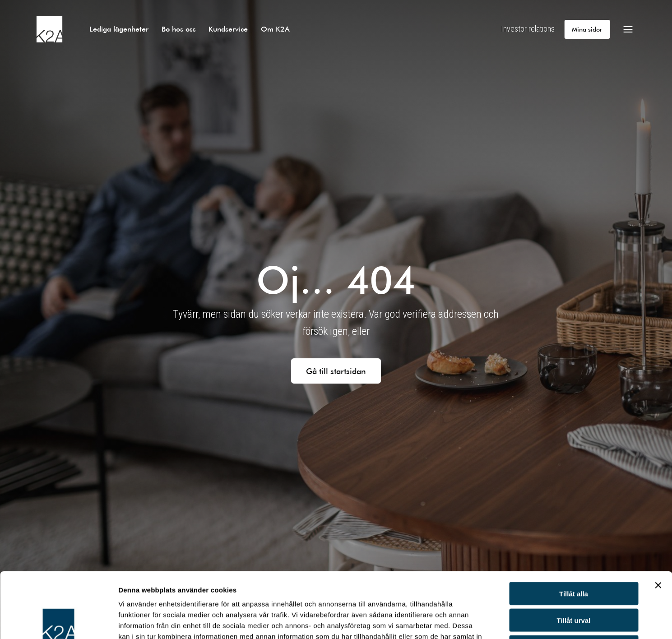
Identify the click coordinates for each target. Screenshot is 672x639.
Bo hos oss (179, 29)
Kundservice (228, 29)
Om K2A (275, 29)
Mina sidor (587, 29)
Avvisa (574, 581)
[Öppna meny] (628, 29)
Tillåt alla (574, 528)
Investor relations (528, 29)
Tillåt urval (574, 555)
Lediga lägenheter (119, 29)
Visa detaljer (490, 621)
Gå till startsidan (336, 371)
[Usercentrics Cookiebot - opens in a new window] (58, 621)
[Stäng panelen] (658, 520)
